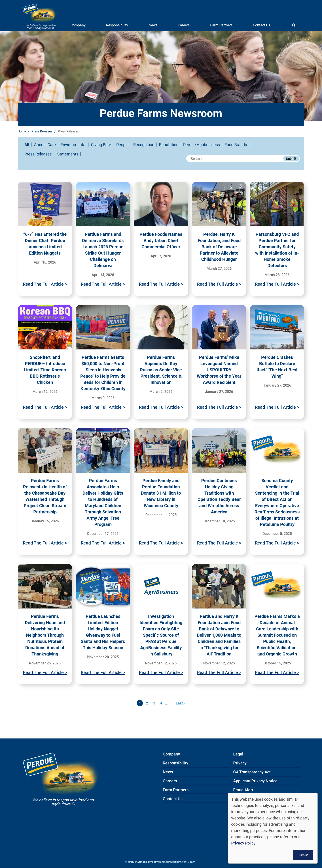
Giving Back (101, 145)
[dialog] (273, 828)
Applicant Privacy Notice (255, 781)
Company (78, 25)
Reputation (169, 145)
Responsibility (117, 25)
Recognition (144, 145)
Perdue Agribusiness (201, 145)
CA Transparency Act (252, 772)
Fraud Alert (243, 790)
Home (22, 131)
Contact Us (262, 25)
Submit (291, 158)
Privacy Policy (243, 843)
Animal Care (45, 145)
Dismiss (303, 855)
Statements (68, 154)
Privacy (240, 763)
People (122, 145)
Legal (238, 754)
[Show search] (294, 25)
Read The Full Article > (45, 284)
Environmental (73, 145)
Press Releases (42, 131)
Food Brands (236, 145)
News (153, 25)
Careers (184, 25)
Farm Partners (221, 25)
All (27, 145)
